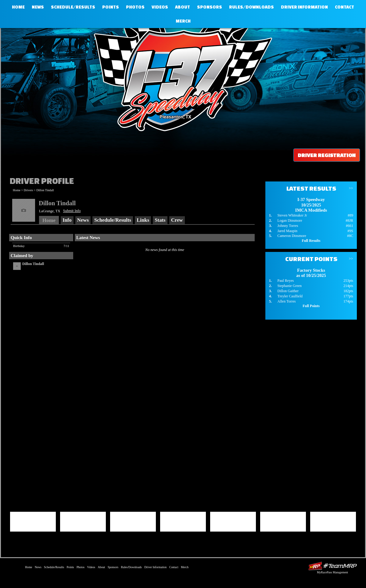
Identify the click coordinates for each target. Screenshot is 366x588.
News (38, 7)
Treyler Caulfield (290, 296)
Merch (183, 21)
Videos (160, 7)
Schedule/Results (73, 7)
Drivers (29, 190)
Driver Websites (332, 566)
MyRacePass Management (332, 572)
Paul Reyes (285, 281)
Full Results (311, 241)
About (183, 7)
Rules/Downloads (251, 7)
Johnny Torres (288, 226)
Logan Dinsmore (290, 221)
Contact (344, 7)
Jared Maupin (287, 231)
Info (67, 220)
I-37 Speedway (181, 78)
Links (143, 220)
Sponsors (210, 7)
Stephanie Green (289, 286)
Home (18, 7)
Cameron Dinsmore (292, 236)
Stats (160, 220)
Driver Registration (327, 155)
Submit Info (72, 211)
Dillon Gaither (288, 291)
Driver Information (304, 7)
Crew (177, 220)
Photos (135, 7)
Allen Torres (286, 301)
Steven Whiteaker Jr (292, 215)
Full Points (311, 306)
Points (111, 7)
